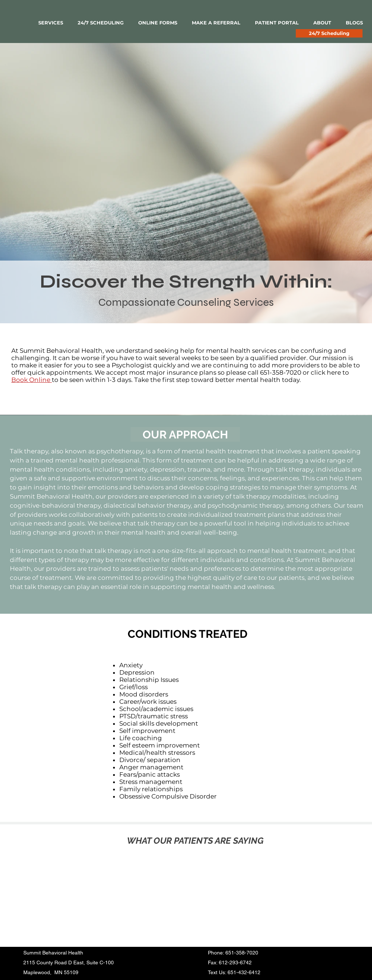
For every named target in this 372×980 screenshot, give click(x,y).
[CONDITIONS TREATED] (187, 634)
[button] (51, 23)
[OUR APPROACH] (185, 434)
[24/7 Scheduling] (329, 33)
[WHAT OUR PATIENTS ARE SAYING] (195, 841)
